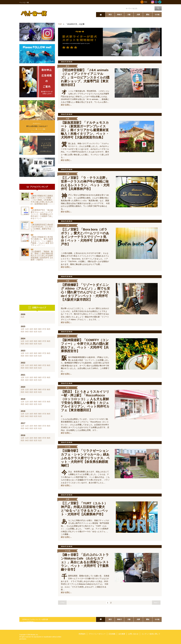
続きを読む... (66, 105)
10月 (31, 329)
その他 (157, 15)
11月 (27, 329)
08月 (40, 329)
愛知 (148, 15)
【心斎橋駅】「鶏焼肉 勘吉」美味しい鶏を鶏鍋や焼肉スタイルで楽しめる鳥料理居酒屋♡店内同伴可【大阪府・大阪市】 (42, 256)
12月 (23, 329)
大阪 (129, 15)
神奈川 (119, 15)
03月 (31, 332)
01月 (23, 317)
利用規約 (82, 634)
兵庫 (138, 15)
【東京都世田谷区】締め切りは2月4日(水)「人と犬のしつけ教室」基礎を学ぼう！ (42, 228)
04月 (27, 332)
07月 (44, 329)
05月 (23, 332)
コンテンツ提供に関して (151, 634)
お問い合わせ (133, 634)
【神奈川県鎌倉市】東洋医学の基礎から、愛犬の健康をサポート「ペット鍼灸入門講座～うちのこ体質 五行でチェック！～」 (42, 241)
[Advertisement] (37, 283)
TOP (60, 24)
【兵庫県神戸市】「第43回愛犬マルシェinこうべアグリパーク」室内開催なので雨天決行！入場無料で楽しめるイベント (42, 214)
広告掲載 (112, 634)
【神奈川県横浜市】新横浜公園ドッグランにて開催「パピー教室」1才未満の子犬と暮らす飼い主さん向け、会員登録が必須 (42, 200)
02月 (36, 332)
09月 (36, 329)
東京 (110, 15)
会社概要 (122, 634)
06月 (49, 329)
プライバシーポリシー (97, 634)
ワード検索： (121, 8)
